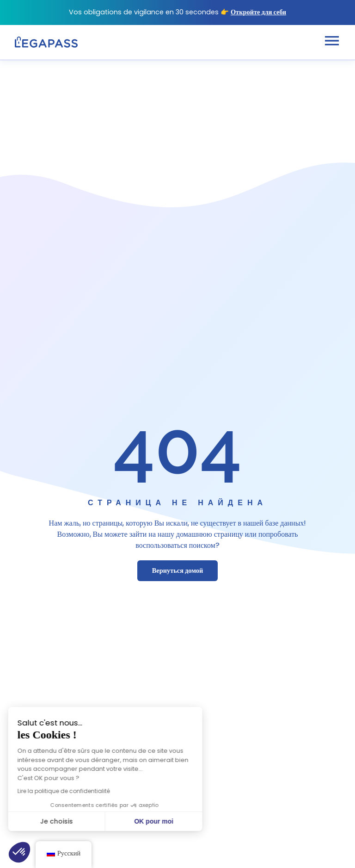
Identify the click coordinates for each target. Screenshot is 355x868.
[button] (19, 852)
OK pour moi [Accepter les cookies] (121, 821)
